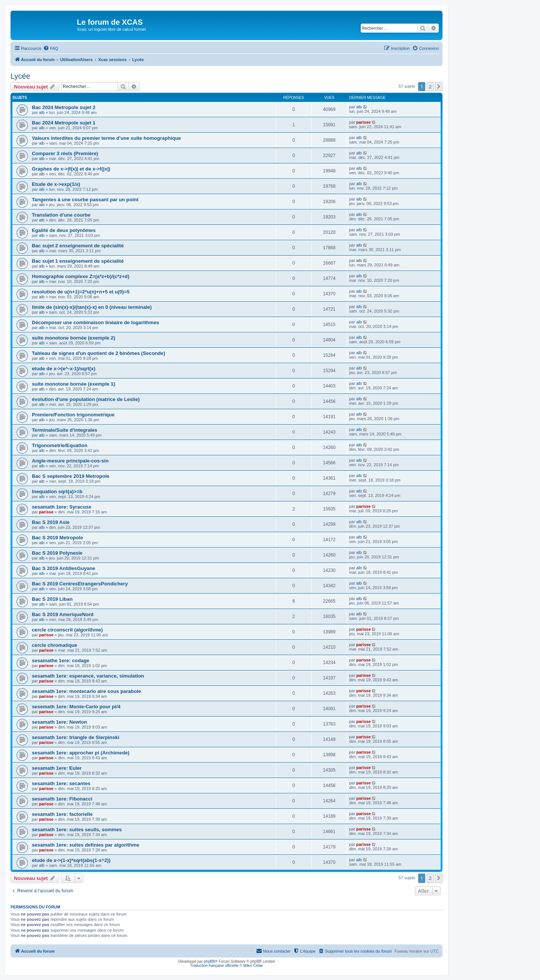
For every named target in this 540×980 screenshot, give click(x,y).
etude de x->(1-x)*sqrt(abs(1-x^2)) (71, 860)
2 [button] (430, 87)
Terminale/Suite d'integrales (64, 430)
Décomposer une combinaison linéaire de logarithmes (95, 322)
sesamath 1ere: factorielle (62, 814)
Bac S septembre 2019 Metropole (71, 476)
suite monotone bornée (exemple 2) (73, 338)
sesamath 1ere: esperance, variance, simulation (88, 676)
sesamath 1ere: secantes (61, 783)
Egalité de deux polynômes (64, 230)
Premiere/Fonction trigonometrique (73, 415)
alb (42, 112)
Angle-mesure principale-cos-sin (70, 461)
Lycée (20, 76)
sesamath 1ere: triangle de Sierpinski (76, 737)
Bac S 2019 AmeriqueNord (63, 614)
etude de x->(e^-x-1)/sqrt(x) (64, 369)
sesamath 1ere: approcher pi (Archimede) (81, 753)
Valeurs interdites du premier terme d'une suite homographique (106, 138)
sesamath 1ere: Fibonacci (62, 799)
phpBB (209, 961)
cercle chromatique (55, 645)
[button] (439, 87)
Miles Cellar (253, 966)
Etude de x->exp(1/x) (56, 184)
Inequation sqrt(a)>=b (57, 491)
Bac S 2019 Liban (52, 599)
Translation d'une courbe (61, 215)
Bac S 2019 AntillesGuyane (64, 568)
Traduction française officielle (214, 966)
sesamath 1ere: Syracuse (61, 507)
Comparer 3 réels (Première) (65, 153)
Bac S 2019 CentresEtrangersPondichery (80, 584)
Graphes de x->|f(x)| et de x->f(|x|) (71, 169)
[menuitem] (51, 48)
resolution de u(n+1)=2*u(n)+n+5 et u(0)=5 (81, 292)
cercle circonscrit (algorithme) (67, 630)
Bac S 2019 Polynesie (57, 553)
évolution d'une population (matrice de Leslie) (86, 399)
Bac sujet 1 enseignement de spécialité (78, 261)
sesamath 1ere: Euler (57, 768)
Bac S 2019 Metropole (57, 538)
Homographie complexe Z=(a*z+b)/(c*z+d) (81, 276)
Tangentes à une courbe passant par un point (85, 200)
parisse (364, 122)
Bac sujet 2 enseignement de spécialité (78, 246)
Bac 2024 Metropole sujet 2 (64, 107)
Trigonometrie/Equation (60, 445)
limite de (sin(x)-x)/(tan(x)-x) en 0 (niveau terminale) (92, 307)
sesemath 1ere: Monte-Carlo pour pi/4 (76, 707)
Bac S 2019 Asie (51, 522)
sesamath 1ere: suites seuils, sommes (77, 830)
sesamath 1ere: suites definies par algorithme (86, 845)
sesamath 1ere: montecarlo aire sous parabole (86, 691)
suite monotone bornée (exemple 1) (73, 384)
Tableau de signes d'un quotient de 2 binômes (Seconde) (98, 353)
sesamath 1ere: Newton (59, 722)
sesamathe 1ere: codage (61, 661)
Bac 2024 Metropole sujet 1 (64, 123)
